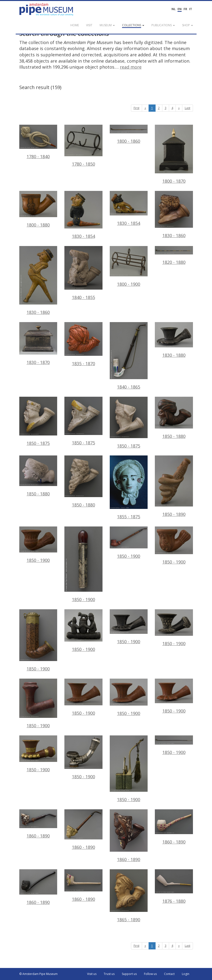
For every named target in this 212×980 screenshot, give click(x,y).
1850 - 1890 (174, 486)
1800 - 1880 (38, 209)
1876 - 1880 (174, 887)
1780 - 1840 (38, 142)
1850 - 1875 (38, 422)
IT (191, 9)
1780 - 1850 (83, 146)
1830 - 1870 (38, 344)
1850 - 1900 (38, 545)
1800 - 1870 (174, 154)
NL (174, 9)
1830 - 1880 (174, 340)
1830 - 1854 (83, 215)
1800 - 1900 (129, 266)
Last (188, 108)
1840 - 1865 (129, 356)
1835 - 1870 (83, 344)
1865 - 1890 (129, 896)
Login (186, 974)
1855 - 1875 (129, 487)
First (137, 108)
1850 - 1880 (174, 418)
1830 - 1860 (174, 215)
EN (180, 9)
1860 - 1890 (38, 824)
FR (185, 9)
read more (131, 67)
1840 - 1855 (83, 273)
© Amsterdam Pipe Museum (38, 974)
